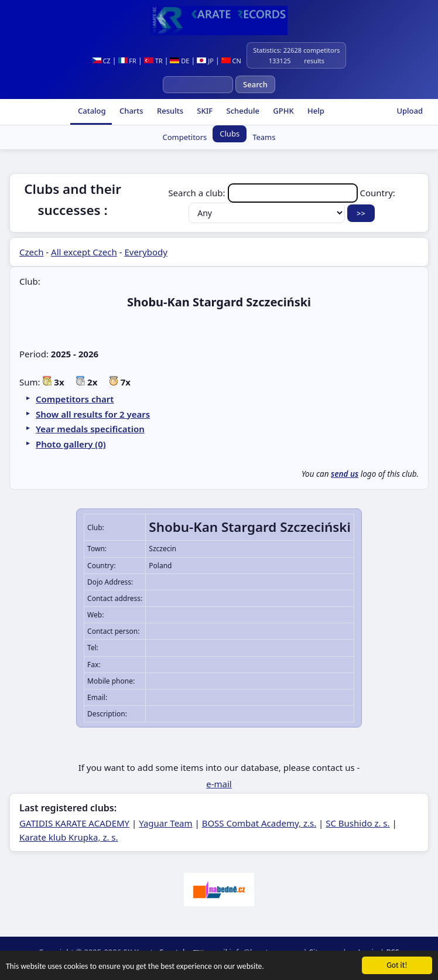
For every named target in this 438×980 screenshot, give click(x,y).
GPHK (283, 111)
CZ (101, 61)
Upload (410, 111)
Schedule (242, 111)
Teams (264, 137)
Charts (131, 111)
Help (315, 111)
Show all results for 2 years (93, 414)
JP (205, 61)
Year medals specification (90, 429)
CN (231, 61)
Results (169, 111)
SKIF (204, 111)
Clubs (230, 134)
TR (153, 61)
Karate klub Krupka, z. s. (69, 837)
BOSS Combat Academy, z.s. (259, 823)
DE (179, 61)
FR (127, 61)
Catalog (91, 111)
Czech (31, 252)
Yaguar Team (165, 823)
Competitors (185, 137)
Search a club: (264, 193)
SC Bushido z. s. (357, 823)
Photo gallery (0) (71, 444)
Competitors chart (75, 399)
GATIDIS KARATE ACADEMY (74, 823)
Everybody (146, 252)
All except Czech (84, 252)
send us (345, 474)
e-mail (219, 784)
